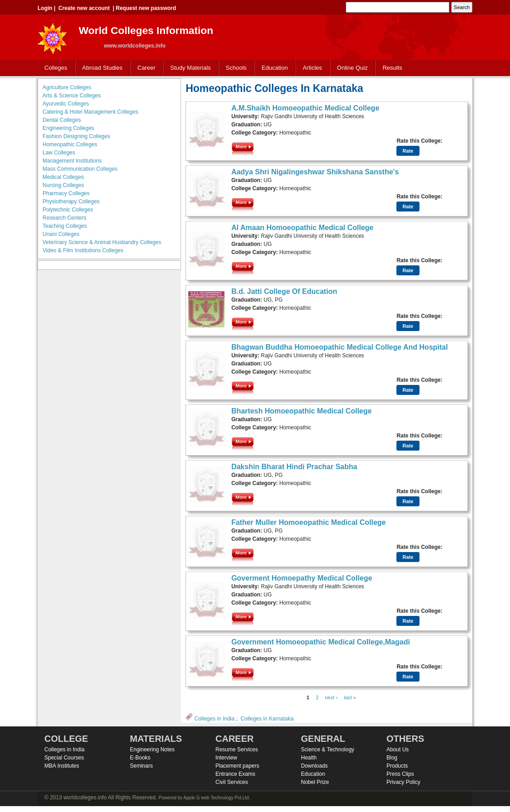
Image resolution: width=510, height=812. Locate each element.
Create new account (84, 8)
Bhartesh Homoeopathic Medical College (301, 411)
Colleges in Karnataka (267, 719)
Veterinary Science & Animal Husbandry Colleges (102, 242)
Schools (234, 68)
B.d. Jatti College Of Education (284, 291)
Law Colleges (59, 153)
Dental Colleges (62, 120)
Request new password (146, 8)
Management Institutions (72, 161)
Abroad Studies (100, 68)
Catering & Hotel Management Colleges (90, 112)
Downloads (314, 766)
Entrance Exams (235, 774)
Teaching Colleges (65, 226)
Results (392, 68)
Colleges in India (214, 719)
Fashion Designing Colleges (76, 136)
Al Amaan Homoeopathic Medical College (302, 228)
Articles (312, 68)
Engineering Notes (152, 750)
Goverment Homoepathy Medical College (302, 578)
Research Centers (64, 218)
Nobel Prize (315, 782)
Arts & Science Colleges (72, 96)
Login (45, 8)
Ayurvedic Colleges (66, 104)
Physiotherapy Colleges (71, 202)
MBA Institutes (62, 766)
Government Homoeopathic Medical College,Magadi (321, 642)
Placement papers (237, 766)
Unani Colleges (61, 234)
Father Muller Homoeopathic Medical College (308, 522)
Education (273, 68)
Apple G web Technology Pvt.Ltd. (217, 798)
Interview (226, 758)
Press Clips (400, 774)
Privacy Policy (403, 782)
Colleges (54, 68)
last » (350, 697)
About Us (398, 750)
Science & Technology (328, 750)
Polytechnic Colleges (68, 210)
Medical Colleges (63, 177)
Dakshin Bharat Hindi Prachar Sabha (294, 467)
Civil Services (232, 782)
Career (145, 68)
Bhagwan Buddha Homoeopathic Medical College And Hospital (340, 347)
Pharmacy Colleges (66, 193)
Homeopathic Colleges (70, 144)
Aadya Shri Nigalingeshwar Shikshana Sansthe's (315, 172)
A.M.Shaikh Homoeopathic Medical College (305, 108)
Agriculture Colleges (67, 87)
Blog (392, 758)
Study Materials (188, 68)
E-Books (140, 758)
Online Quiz (353, 68)
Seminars (141, 766)
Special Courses (64, 758)
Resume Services (237, 750)
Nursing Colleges (63, 185)
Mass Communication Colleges (80, 169)
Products (397, 766)
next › (331, 697)
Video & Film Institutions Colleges (83, 250)
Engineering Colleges (68, 128)
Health (309, 758)
